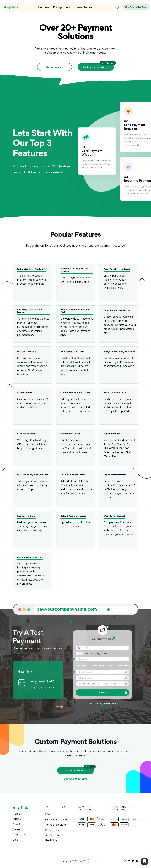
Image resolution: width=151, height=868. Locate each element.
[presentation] (59, 706)
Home (16, 814)
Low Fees (90, 767)
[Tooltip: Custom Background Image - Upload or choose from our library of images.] (71, 622)
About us (18, 824)
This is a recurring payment (97, 653)
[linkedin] (137, 861)
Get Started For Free (79, 769)
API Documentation (57, 819)
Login (117, 7)
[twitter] (133, 861)
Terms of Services (55, 825)
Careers (17, 829)
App (69, 7)
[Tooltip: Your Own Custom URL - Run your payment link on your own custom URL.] (108, 610)
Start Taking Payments (98, 66)
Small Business (108, 63)
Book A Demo (55, 67)
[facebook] (129, 861)
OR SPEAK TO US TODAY (76, 779)
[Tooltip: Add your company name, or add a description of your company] (114, 638)
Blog (15, 840)
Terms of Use (53, 835)
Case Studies (84, 7)
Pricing (57, 7)
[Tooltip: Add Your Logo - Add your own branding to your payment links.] (107, 627)
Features (43, 7)
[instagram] (125, 861)
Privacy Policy (53, 830)
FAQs (48, 814)
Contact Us (19, 834)
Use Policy (51, 840)
